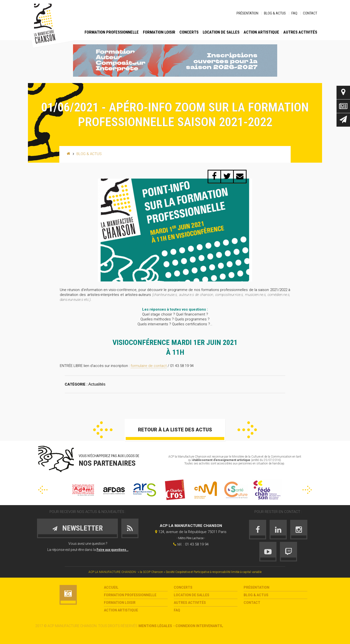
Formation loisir (159, 32)
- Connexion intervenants (198, 626)
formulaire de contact (149, 366)
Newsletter (343, 120)
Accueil (111, 587)
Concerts (189, 32)
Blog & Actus (275, 13)
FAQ (294, 13)
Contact (310, 13)
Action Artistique (261, 32)
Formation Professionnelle (112, 32)
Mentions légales (155, 626)
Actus (343, 106)
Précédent (103, 430)
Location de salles (221, 32)
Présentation (247, 13)
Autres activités (300, 32)
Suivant (247, 430)
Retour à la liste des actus (175, 430)
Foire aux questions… (112, 550)
